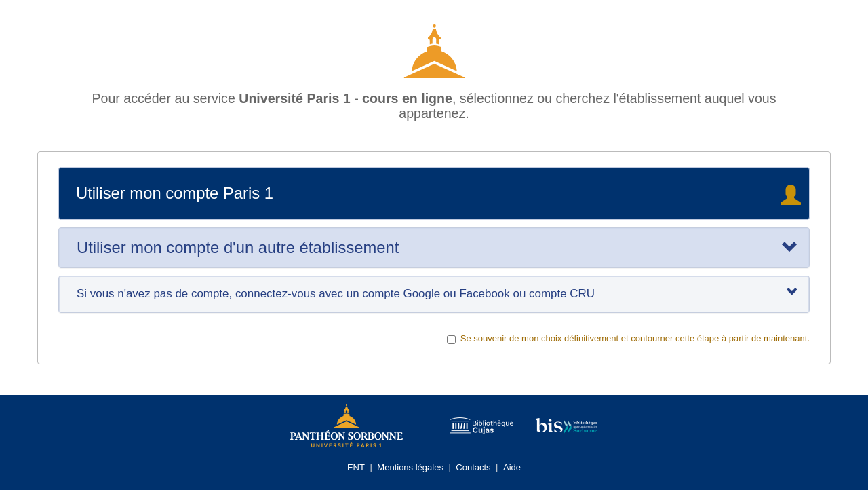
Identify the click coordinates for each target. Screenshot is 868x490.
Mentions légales (410, 467)
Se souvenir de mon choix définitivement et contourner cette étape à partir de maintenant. (628, 339)
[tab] (434, 248)
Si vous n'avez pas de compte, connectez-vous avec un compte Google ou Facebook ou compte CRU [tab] (437, 293)
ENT (356, 467)
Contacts (473, 467)
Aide (512, 467)
